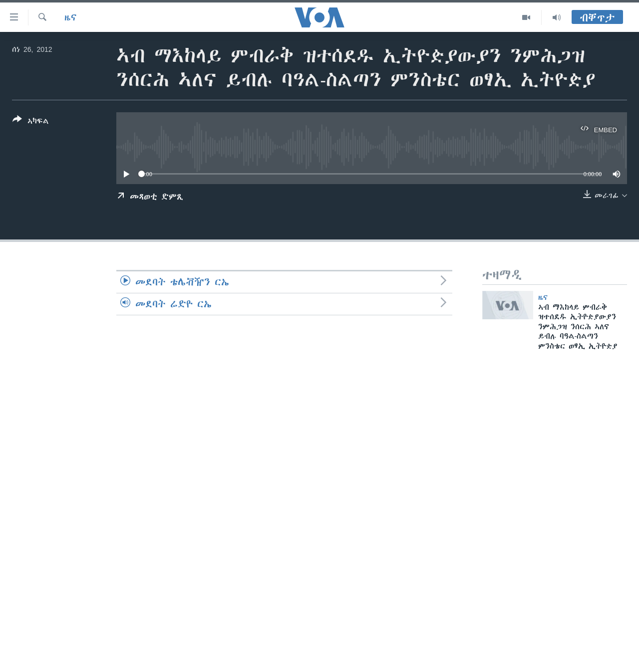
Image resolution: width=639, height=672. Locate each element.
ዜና (71, 17)
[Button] (31, 122)
